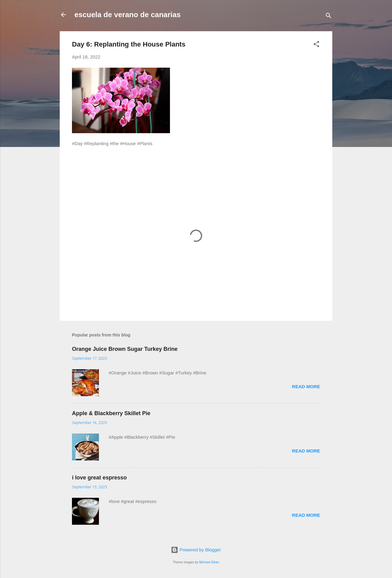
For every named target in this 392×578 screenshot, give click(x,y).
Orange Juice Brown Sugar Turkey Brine (125, 349)
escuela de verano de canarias (128, 15)
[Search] (329, 17)
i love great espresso (99, 478)
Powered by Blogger (196, 550)
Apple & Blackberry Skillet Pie (111, 413)
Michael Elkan (209, 562)
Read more (306, 387)
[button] (316, 45)
